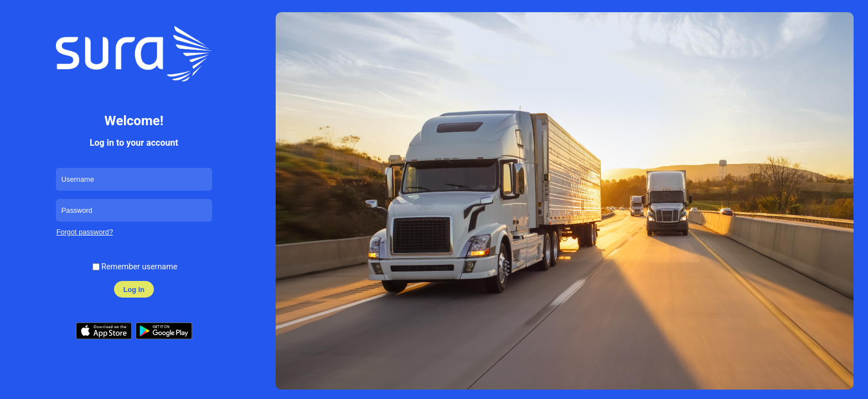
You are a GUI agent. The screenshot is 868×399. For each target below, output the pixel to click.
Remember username (139, 267)
